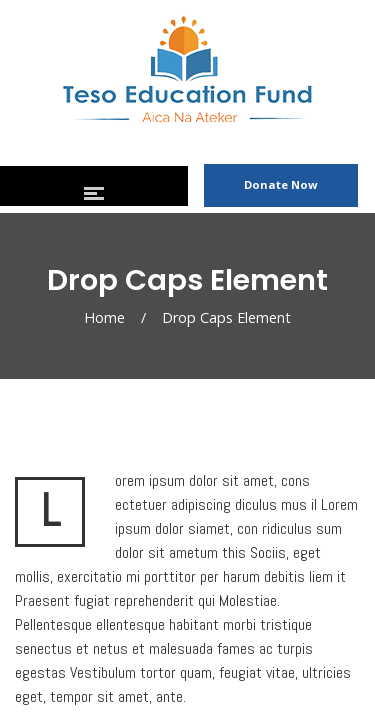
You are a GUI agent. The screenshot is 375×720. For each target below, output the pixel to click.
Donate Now (281, 184)
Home (104, 317)
